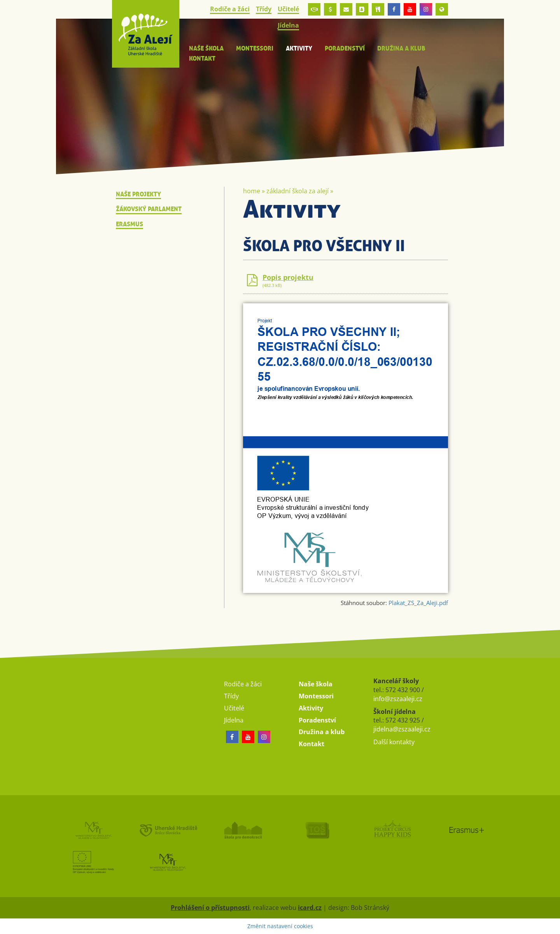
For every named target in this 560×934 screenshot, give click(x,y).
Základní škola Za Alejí (297, 191)
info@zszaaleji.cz (398, 699)
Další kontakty (394, 742)
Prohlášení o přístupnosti (210, 908)
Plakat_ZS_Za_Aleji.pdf (418, 603)
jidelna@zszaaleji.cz (402, 729)
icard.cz (310, 908)
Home (252, 191)
